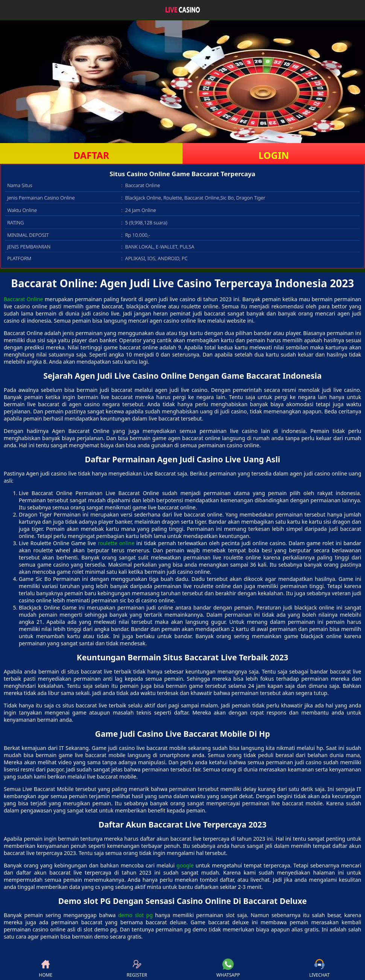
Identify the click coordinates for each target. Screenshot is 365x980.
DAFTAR (91, 155)
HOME (46, 968)
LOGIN (274, 155)
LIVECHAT (319, 968)
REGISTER (137, 968)
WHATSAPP (228, 968)
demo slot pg (135, 915)
